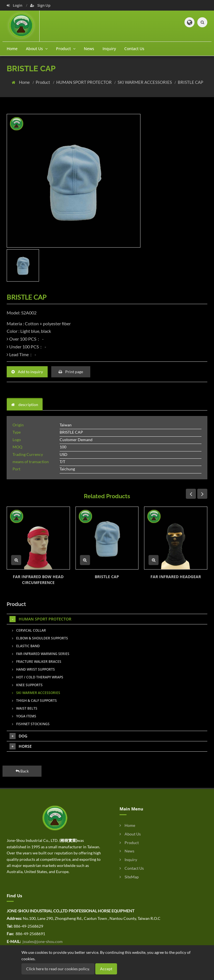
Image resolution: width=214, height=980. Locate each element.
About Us (130, 834)
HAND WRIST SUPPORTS (33, 669)
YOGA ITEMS (24, 716)
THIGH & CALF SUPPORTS (34, 701)
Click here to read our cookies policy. (58, 969)
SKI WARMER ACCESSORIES (145, 82)
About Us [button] (37, 49)
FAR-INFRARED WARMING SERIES (41, 654)
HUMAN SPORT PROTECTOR (84, 82)
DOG (18, 736)
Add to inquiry (27, 372)
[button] (189, 22)
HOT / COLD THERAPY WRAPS (38, 677)
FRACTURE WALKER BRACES (37, 662)
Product (43, 82)
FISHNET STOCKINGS (31, 724)
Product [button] (66, 49)
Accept (106, 969)
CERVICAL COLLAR (29, 630)
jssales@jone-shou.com (42, 941)
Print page (71, 372)
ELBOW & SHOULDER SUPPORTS (40, 638)
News (89, 49)
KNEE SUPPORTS (27, 685)
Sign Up (40, 5)
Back (22, 771)
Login (15, 5)
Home (12, 49)
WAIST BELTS (25, 708)
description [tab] (25, 405)
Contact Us (134, 49)
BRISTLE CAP (190, 82)
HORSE (21, 746)
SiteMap (129, 877)
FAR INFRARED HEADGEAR (176, 577)
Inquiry (109, 49)
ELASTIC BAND (26, 646)
